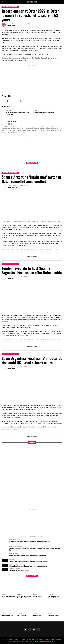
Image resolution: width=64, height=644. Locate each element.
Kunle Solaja (12, 26)
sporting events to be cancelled (43, 236)
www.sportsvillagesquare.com (40, 641)
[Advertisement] (32, 78)
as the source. (52, 641)
